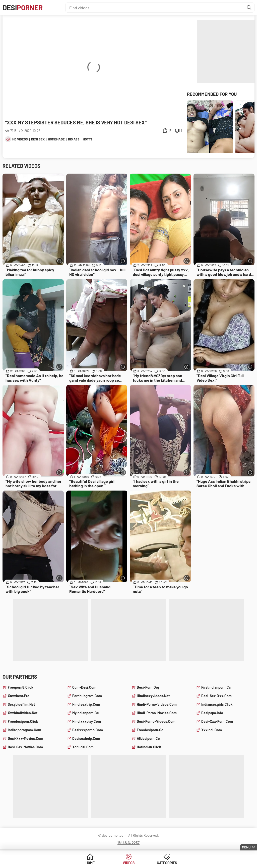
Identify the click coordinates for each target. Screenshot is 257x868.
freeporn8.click (20, 687)
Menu (246, 847)
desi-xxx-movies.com (25, 738)
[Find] (249, 8)
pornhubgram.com (87, 696)
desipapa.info (212, 713)
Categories (167, 863)
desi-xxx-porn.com (217, 721)
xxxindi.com (212, 730)
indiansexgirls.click (217, 704)
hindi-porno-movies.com (157, 713)
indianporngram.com (24, 730)
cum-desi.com (84, 687)
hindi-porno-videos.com (157, 704)
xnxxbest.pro (19, 696)
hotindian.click (149, 747)
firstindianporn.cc (216, 687)
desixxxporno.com (88, 730)
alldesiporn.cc (148, 738)
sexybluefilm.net (21, 704)
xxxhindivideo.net (23, 713)
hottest (90, 139)
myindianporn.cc (86, 713)
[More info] (59, 261)
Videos (129, 863)
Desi (23, 8)
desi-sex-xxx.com (216, 696)
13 (170, 131)
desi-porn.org (148, 687)
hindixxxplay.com (87, 721)
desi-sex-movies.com (25, 747)
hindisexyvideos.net (153, 696)
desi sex (38, 139)
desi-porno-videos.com (156, 721)
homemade (56, 139)
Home (90, 863)
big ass (74, 139)
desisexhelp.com (86, 738)
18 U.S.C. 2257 (128, 843)
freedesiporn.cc (150, 730)
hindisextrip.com (86, 704)
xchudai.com (83, 747)
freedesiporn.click (23, 721)
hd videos (20, 139)
